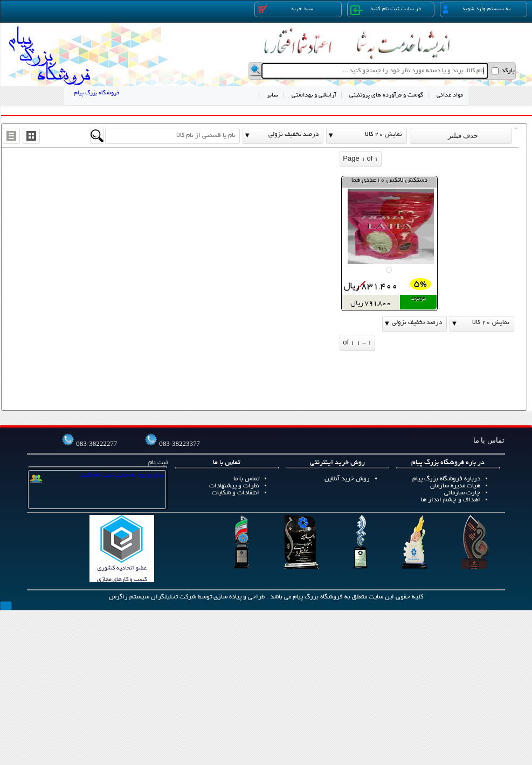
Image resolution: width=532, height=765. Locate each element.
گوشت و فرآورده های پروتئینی (386, 95)
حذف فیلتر (461, 136)
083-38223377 (179, 443)
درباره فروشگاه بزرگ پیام (446, 479)
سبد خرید (286, 9)
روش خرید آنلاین (347, 479)
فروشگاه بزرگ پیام (96, 93)
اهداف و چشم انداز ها (451, 500)
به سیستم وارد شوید (477, 9)
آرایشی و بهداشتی (314, 95)
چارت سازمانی (462, 493)
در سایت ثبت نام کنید (386, 10)
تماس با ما (246, 479)
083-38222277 (96, 443)
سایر (272, 95)
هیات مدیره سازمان (455, 486)
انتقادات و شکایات (236, 493)
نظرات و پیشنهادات (234, 486)
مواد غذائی (450, 95)
